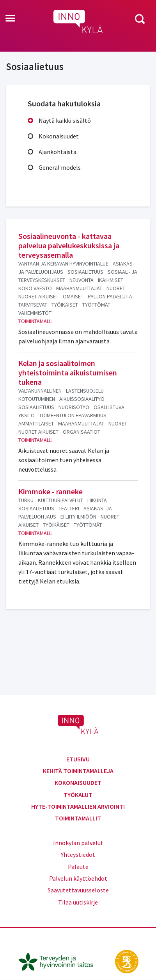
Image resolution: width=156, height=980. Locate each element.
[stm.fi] (127, 961)
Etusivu (78, 759)
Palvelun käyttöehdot (78, 878)
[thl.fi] (60, 961)
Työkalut (78, 795)
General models (60, 167)
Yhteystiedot (78, 854)
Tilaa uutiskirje (78, 902)
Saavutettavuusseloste (78, 890)
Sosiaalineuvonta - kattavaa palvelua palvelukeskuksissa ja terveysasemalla (69, 245)
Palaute (78, 867)
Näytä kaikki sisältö (65, 120)
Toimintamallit (78, 818)
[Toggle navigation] (10, 19)
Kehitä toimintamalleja (78, 771)
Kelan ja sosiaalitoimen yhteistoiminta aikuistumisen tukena (68, 372)
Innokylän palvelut (78, 843)
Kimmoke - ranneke (51, 491)
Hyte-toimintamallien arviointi (78, 806)
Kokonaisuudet (59, 136)
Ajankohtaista (58, 152)
